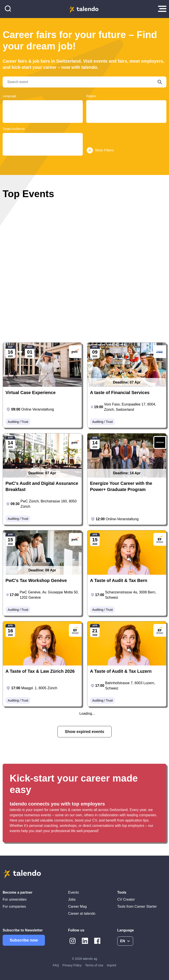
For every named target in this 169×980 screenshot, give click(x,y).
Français (43, 109)
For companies (14, 906)
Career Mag (77, 906)
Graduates (43, 142)
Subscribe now (24, 940)
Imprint (111, 965)
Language (9, 96)
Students (43, 146)
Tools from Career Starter (137, 906)
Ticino (126, 105)
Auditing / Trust (18, 422)
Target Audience (14, 129)
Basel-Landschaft (126, 122)
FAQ (56, 965)
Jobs (72, 899)
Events (74, 892)
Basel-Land (126, 114)
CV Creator (126, 899)
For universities (15, 899)
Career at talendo (82, 914)
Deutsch (43, 105)
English (43, 114)
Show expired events (84, 732)
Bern (126, 109)
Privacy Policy (72, 965)
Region (91, 96)
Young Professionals (43, 138)
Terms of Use (94, 965)
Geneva (126, 118)
